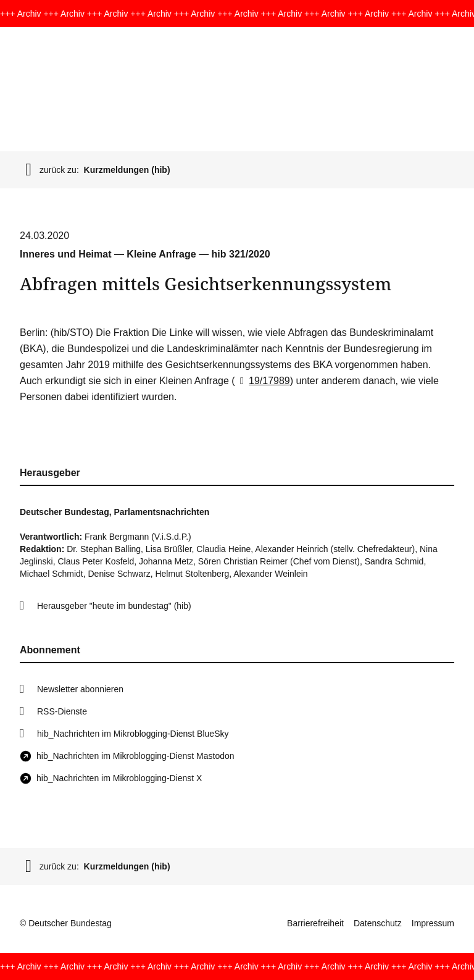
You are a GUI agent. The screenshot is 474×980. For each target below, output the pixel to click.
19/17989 (263, 381)
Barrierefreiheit (315, 923)
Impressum (433, 923)
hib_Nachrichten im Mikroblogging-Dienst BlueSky (133, 734)
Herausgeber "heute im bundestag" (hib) (114, 606)
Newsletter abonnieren (80, 689)
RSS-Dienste (62, 711)
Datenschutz (378, 923)
